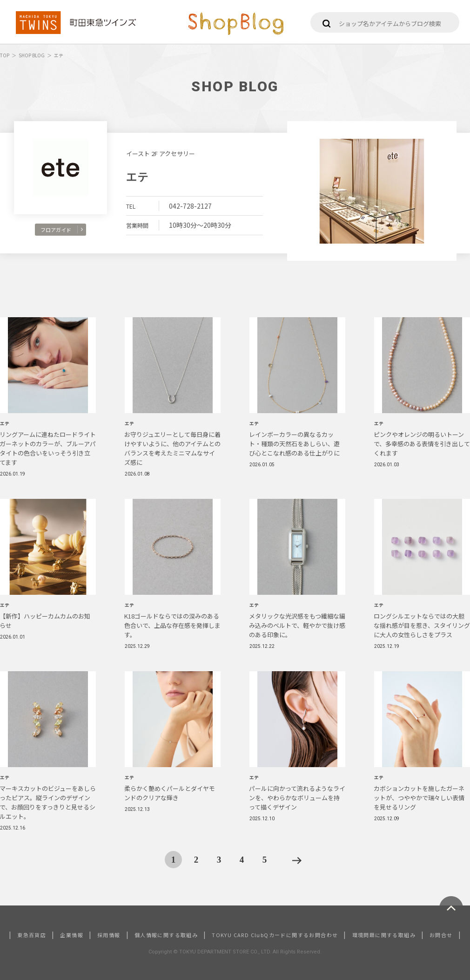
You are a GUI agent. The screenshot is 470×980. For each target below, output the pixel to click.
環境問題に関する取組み (384, 935)
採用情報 (109, 935)
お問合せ (441, 935)
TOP (5, 55)
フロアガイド (62, 230)
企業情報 (72, 935)
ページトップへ (451, 908)
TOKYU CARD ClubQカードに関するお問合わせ (275, 935)
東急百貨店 (32, 935)
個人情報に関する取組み (166, 935)
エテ (137, 176)
